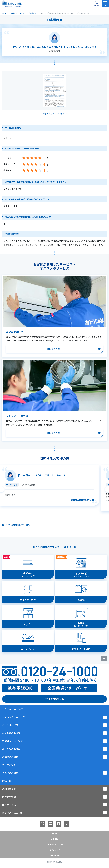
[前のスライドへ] (2, 489)
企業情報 (54, 839)
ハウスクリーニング (12, 709)
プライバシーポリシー (54, 844)
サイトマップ (54, 850)
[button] (43, 518)
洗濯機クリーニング (12, 741)
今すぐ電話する (55, 699)
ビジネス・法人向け (12, 813)
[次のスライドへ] (107, 489)
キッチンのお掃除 (11, 749)
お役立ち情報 (9, 797)
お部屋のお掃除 (10, 757)
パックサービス (10, 725)
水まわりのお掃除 (11, 733)
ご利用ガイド (9, 789)
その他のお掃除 (10, 773)
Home (54, 833)
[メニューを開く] (105, 4)
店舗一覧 (7, 781)
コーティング (9, 765)
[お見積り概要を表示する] (97, 4)
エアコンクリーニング (14, 717)
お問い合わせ (54, 856)
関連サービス (9, 805)
